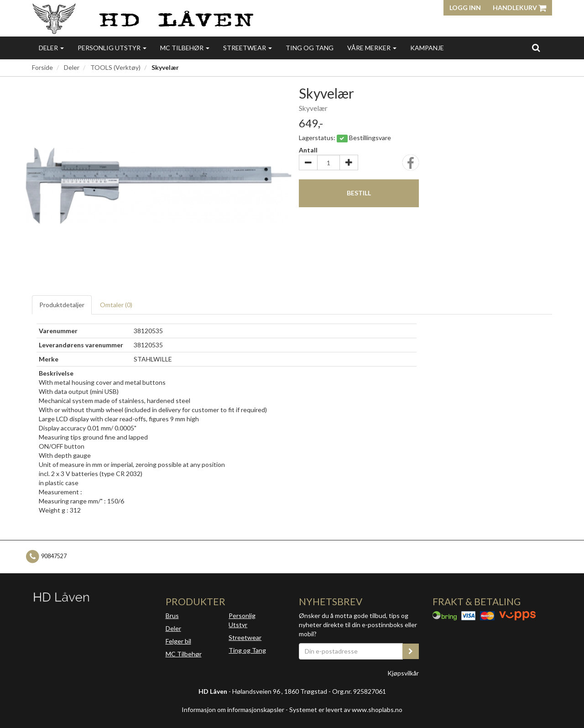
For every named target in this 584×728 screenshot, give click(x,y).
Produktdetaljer (62, 305)
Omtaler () (116, 305)
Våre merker (372, 48)
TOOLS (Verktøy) (115, 67)
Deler (51, 48)
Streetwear (248, 48)
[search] (536, 47)
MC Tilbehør (185, 48)
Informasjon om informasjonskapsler (233, 710)
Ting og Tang (310, 48)
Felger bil (178, 641)
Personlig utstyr (112, 48)
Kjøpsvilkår (403, 673)
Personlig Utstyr (242, 620)
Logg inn (465, 8)
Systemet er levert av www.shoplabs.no (346, 710)
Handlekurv (519, 8)
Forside (42, 67)
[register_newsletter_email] (411, 651)
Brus (172, 615)
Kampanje (427, 48)
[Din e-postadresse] (351, 651)
